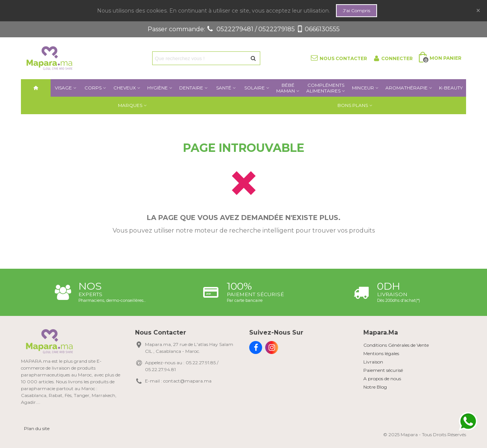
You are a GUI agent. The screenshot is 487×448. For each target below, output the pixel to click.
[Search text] (200, 58)
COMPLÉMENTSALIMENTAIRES (325, 88)
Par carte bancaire (245, 301)
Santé (224, 88)
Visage (63, 88)
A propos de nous (382, 379)
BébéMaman (286, 88)
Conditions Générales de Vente (396, 345)
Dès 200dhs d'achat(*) (399, 301)
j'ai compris (356, 10)
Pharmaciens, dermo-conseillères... (112, 301)
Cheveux (125, 88)
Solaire (255, 88)
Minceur (363, 88)
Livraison (392, 294)
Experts (90, 294)
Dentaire (191, 88)
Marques (130, 105)
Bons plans (353, 105)
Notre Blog (375, 387)
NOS (90, 286)
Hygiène (158, 88)
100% (239, 286)
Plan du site (37, 428)
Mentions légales (381, 353)
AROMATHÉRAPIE (407, 88)
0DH (389, 286)
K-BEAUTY (451, 88)
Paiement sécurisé (255, 294)
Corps (93, 88)
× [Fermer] (478, 10)
